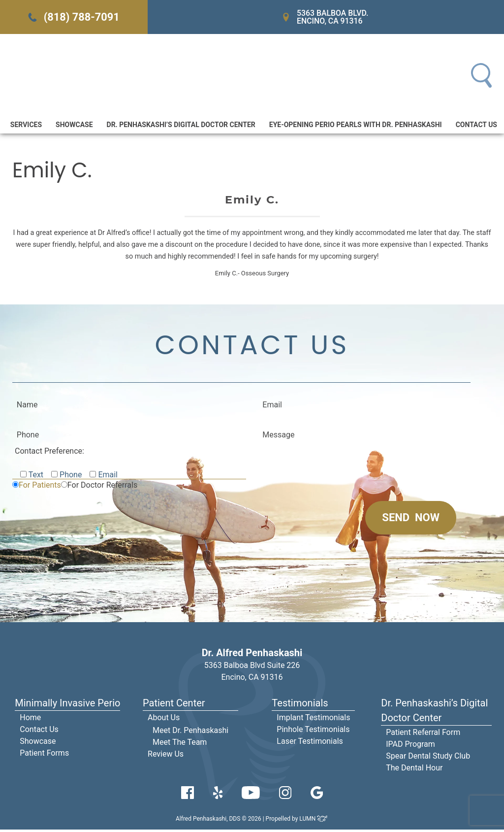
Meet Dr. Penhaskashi (190, 733)
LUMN (314, 821)
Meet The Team (180, 745)
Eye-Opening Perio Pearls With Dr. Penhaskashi (356, 126)
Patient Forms (44, 755)
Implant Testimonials (313, 720)
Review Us (166, 756)
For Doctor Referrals (102, 487)
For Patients (40, 487)
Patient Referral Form (423, 735)
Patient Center (174, 705)
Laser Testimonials (310, 744)
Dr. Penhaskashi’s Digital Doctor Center (181, 126)
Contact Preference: (49, 453)
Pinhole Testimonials (313, 732)
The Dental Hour (414, 770)
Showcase (74, 126)
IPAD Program (410, 747)
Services (26, 126)
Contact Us (476, 126)
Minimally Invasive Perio (67, 705)
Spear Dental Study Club (428, 758)
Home (30, 720)
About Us (164, 720)
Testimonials (300, 705)
